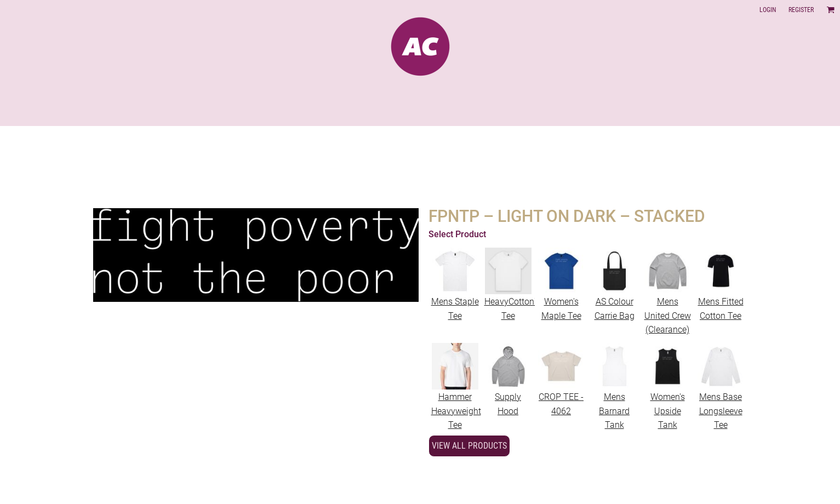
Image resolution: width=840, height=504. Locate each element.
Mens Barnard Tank (614, 411)
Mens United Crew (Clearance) (668, 316)
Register (801, 10)
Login (768, 10)
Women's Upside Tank (668, 411)
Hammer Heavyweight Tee (456, 411)
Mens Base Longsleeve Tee (721, 411)
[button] (830, 10)
